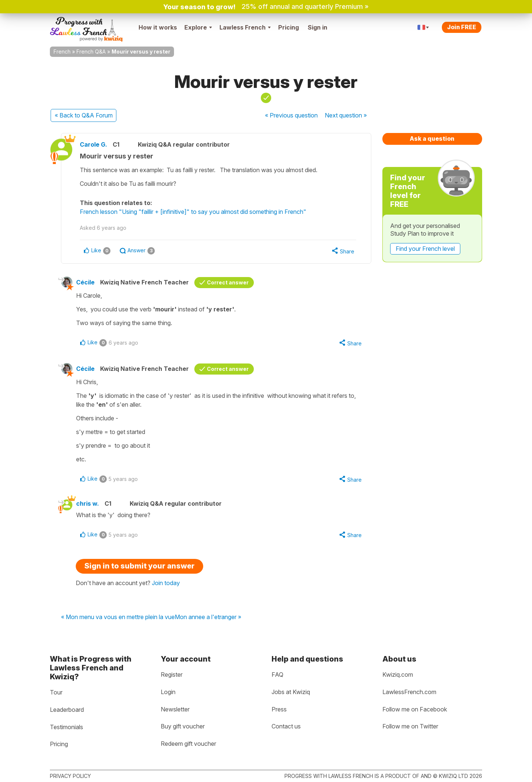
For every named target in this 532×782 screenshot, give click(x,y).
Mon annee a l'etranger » (208, 617)
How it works (158, 27)
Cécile (85, 282)
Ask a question (432, 139)
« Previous (291, 115)
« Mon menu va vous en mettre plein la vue (118, 617)
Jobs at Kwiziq (291, 692)
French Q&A (91, 52)
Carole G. (93, 144)
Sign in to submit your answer (139, 566)
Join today (166, 583)
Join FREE (462, 27)
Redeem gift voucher (188, 744)
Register (172, 675)
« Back (84, 115)
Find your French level (425, 249)
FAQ (277, 675)
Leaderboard (67, 710)
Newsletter (175, 709)
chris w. (88, 503)
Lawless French (245, 27)
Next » (346, 115)
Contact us (286, 726)
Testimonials (66, 727)
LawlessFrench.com (409, 692)
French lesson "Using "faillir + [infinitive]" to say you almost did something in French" (193, 212)
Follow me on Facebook (415, 709)
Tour (56, 692)
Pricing (289, 27)
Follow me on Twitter (410, 726)
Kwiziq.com (398, 675)
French (62, 52)
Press (279, 709)
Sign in (318, 27)
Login (168, 692)
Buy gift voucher (183, 726)
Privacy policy (70, 776)
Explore (198, 27)
